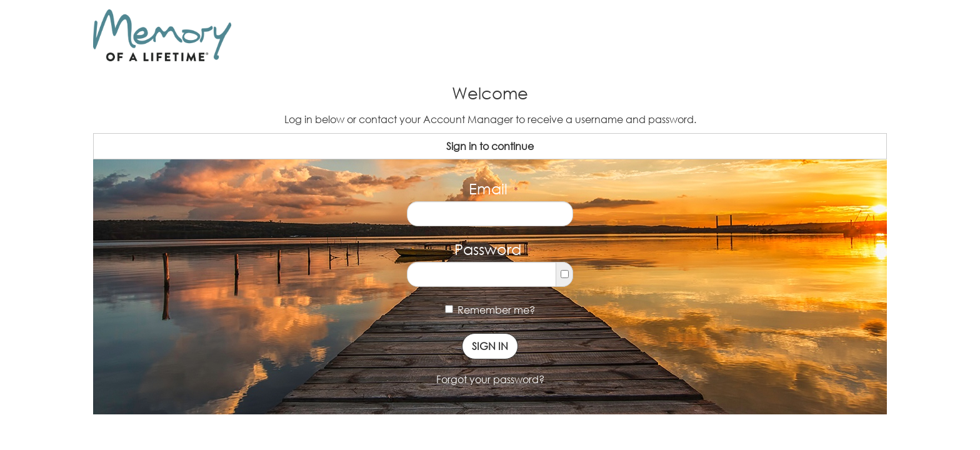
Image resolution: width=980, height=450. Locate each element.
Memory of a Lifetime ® (157, 64)
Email (493, 188)
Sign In (490, 346)
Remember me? (490, 310)
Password (493, 249)
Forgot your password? (490, 379)
